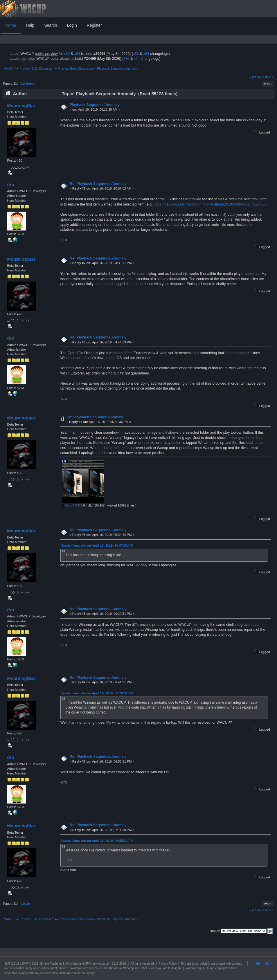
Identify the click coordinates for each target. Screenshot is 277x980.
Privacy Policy (168, 964)
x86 (67, 54)
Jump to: (214, 931)
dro (10, 184)
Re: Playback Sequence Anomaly (98, 184)
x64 (77, 54)
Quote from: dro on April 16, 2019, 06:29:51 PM (97, 693)
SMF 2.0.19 (12, 964)
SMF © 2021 (30, 964)
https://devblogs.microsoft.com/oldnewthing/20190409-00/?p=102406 (209, 204)
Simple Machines (51, 964)
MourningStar (21, 106)
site (189, 964)
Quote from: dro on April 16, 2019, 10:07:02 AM (97, 545)
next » (270, 77)
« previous (257, 77)
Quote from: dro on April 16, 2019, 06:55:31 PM (97, 841)
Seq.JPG (69, 505)
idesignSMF (81, 964)
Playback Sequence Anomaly (95, 105)
